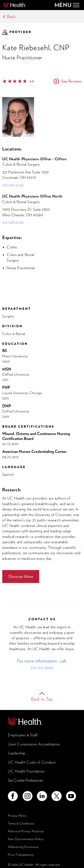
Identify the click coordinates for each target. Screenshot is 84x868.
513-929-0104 (13, 185)
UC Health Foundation (26, 771)
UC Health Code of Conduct (32, 762)
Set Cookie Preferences (25, 780)
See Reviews (71, 81)
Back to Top (42, 699)
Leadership (17, 753)
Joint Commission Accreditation (34, 744)
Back (11, 17)
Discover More (21, 576)
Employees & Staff (23, 735)
